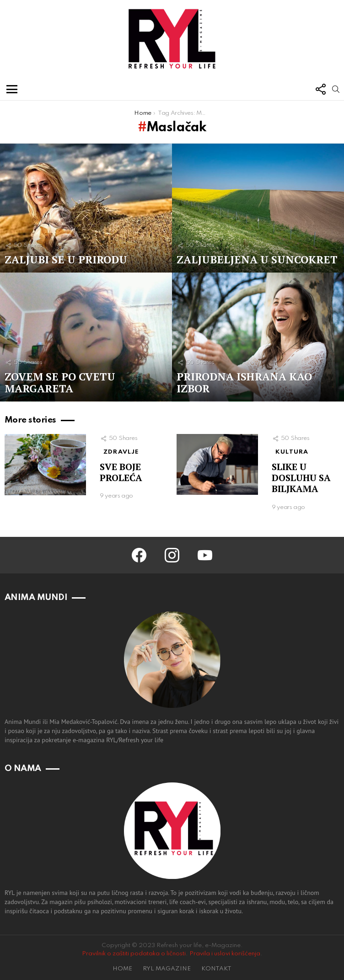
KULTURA (292, 452)
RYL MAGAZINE (167, 969)
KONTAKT (216, 969)
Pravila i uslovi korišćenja (225, 954)
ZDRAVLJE (121, 452)
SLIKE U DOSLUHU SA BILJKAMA (301, 478)
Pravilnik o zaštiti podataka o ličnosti (134, 954)
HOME (122, 969)
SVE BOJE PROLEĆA (121, 472)
